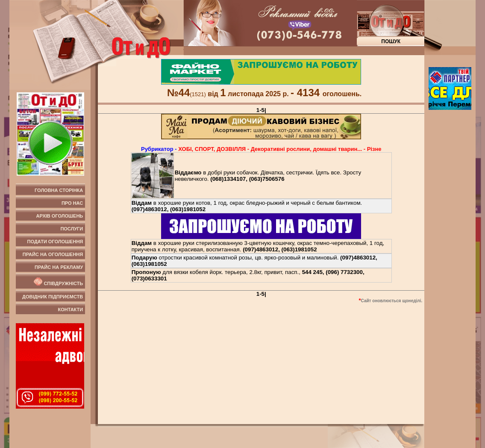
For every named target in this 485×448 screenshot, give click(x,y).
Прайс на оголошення (53, 254)
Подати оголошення (55, 242)
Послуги (72, 229)
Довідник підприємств (53, 297)
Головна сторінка (59, 190)
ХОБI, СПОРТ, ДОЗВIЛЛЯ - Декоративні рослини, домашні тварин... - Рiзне (280, 149)
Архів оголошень (60, 216)
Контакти (70, 309)
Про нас (72, 203)
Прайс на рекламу (59, 267)
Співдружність (58, 282)
